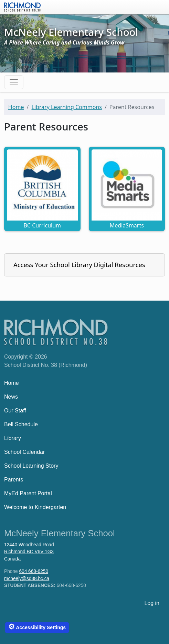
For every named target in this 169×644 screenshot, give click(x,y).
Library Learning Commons (66, 107)
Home (16, 107)
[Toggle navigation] (14, 82)
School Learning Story (31, 466)
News (11, 397)
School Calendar (24, 452)
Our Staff (15, 411)
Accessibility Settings (37, 627)
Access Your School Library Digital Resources (79, 265)
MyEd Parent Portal (28, 493)
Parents (14, 480)
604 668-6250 (34, 571)
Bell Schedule (21, 424)
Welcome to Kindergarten (35, 507)
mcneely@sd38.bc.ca (27, 579)
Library (13, 438)
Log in (152, 603)
